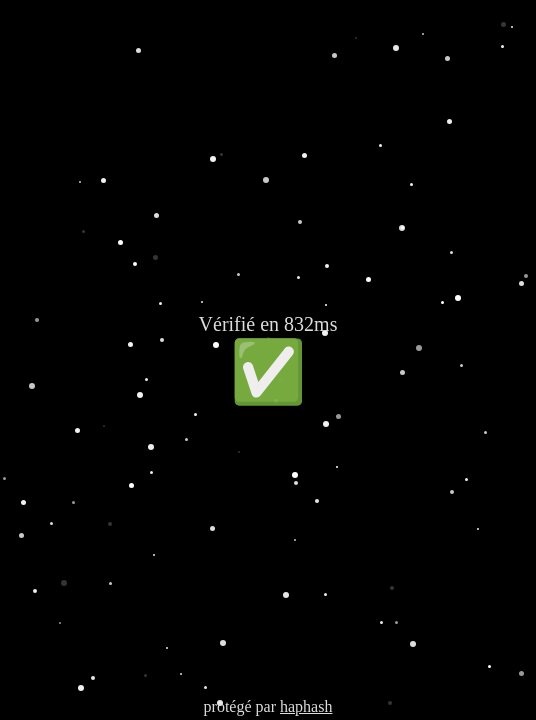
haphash (306, 706)
